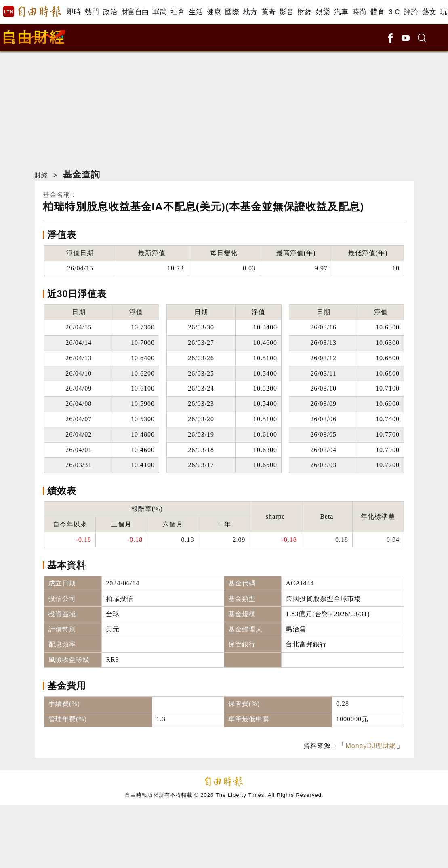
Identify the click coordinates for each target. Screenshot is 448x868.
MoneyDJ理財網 (371, 746)
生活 (196, 12)
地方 (250, 12)
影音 (287, 12)
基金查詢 (82, 174)
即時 (74, 12)
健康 (214, 12)
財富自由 (135, 12)
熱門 (92, 12)
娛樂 (323, 12)
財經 (305, 12)
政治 (110, 12)
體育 (378, 12)
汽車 (341, 12)
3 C (394, 12)
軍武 (159, 12)
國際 (232, 12)
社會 (178, 12)
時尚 (359, 12)
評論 (411, 12)
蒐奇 (268, 12)
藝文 (429, 12)
